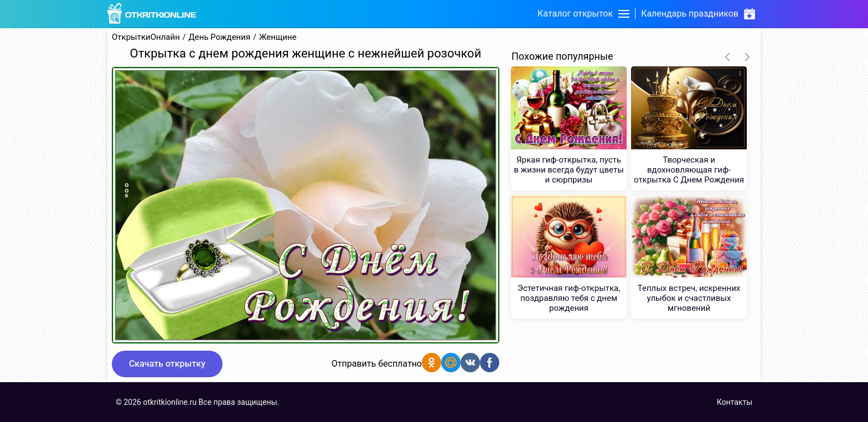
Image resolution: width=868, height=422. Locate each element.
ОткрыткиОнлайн (146, 37)
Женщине (278, 37)
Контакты (735, 402)
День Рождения (220, 37)
